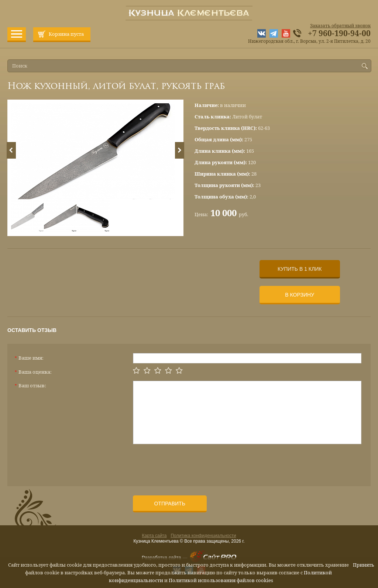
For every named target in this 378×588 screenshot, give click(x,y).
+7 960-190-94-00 (339, 34)
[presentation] (189, 462)
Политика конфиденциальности (203, 536)
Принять (364, 565)
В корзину (300, 295)
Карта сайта (154, 536)
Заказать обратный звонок (340, 26)
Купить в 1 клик (300, 269)
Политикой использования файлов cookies (221, 580)
